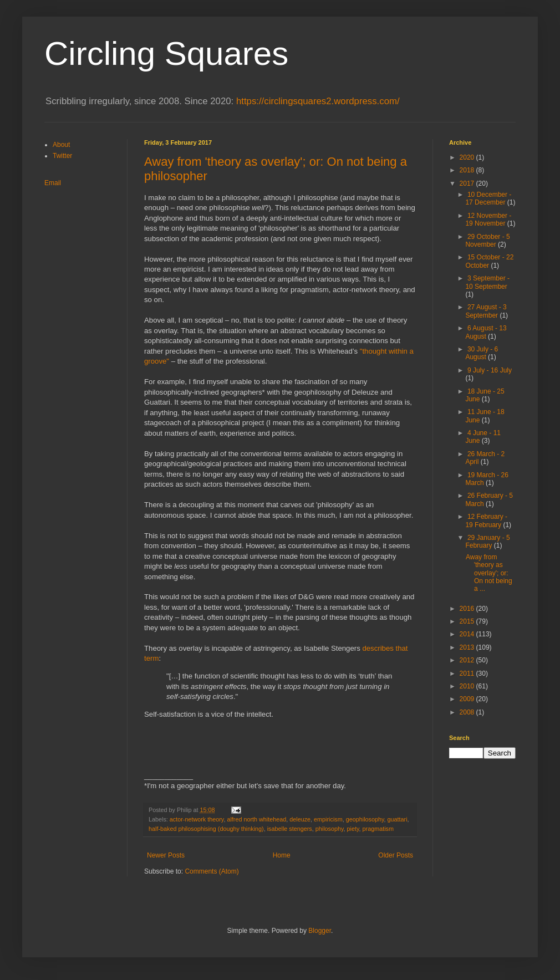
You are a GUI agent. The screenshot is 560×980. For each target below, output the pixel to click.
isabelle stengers (290, 829)
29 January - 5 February (487, 542)
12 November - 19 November (488, 220)
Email (53, 183)
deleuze (300, 819)
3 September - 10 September (487, 282)
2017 (468, 183)
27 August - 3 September (486, 311)
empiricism (328, 819)
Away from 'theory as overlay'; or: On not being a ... (489, 573)
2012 (468, 660)
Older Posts (396, 855)
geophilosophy (365, 819)
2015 (468, 621)
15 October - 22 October (489, 261)
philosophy (330, 829)
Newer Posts (166, 855)
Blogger (320, 931)
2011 (468, 673)
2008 (468, 712)
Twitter (62, 156)
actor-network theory (197, 819)
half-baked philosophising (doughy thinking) (206, 829)
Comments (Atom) (212, 871)
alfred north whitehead (256, 819)
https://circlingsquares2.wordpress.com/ (318, 101)
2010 (468, 686)
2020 (468, 157)
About (61, 145)
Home (282, 855)
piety (353, 829)
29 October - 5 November (487, 241)
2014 (468, 634)
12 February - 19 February (486, 520)
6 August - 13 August (486, 332)
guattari (398, 819)
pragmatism (378, 829)
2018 (468, 170)
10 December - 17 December (488, 198)
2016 (468, 609)
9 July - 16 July (490, 370)
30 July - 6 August (482, 353)
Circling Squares (166, 53)
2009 (468, 699)
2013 (468, 647)
